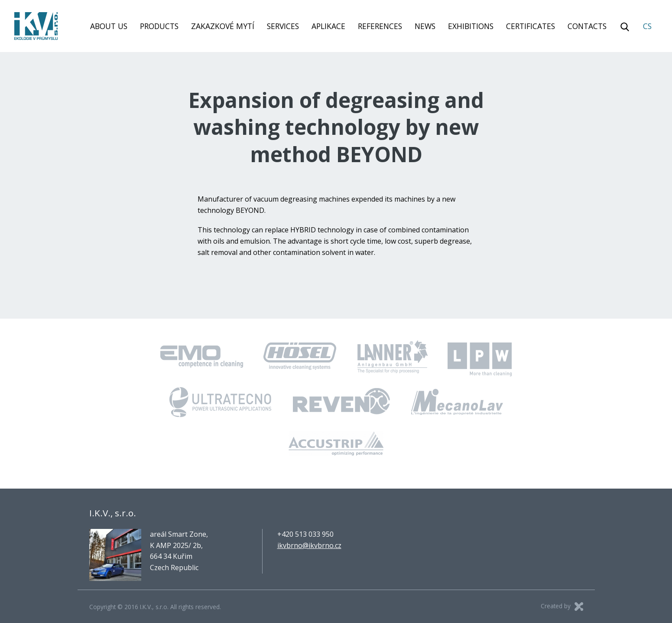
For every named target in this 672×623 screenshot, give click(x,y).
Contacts (587, 26)
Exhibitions (471, 26)
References (380, 26)
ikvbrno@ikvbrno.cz (309, 545)
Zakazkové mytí (223, 26)
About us (109, 26)
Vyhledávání (625, 27)
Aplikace (328, 26)
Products (159, 26)
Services (283, 26)
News (425, 26)
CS (647, 26)
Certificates (531, 26)
